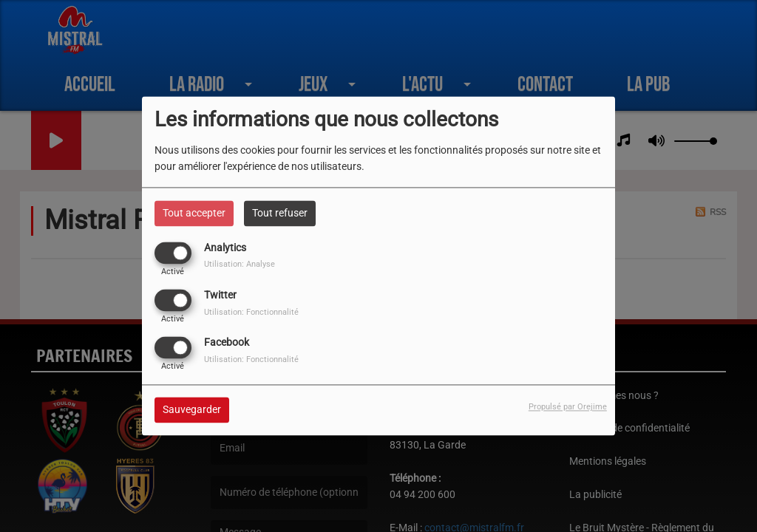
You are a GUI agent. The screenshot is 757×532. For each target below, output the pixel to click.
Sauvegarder (192, 410)
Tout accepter (194, 213)
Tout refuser (280, 213)
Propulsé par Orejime (568, 407)
